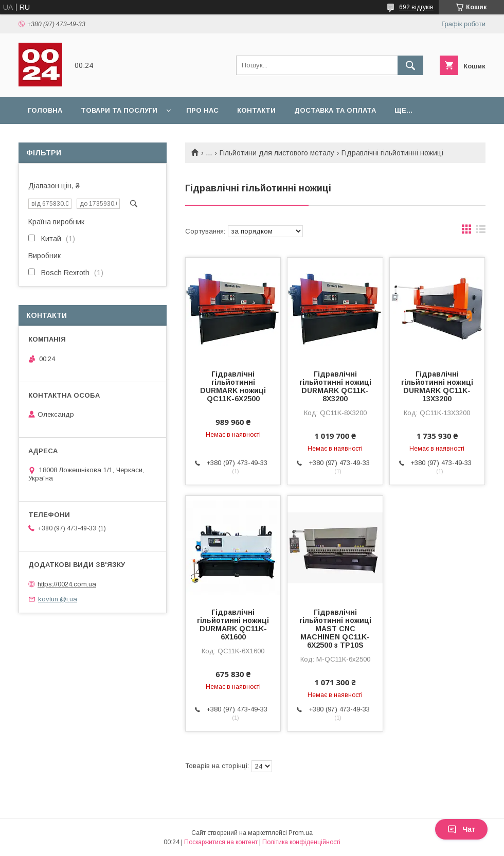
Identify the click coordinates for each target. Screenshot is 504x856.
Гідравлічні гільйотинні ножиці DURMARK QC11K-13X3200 (437, 386)
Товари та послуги (119, 110)
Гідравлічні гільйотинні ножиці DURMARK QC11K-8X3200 (335, 386)
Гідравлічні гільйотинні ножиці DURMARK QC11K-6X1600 (233, 625)
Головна (45, 110)
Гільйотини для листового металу (277, 153)
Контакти (256, 110)
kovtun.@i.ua (58, 599)
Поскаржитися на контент (221, 842)
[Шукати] (410, 65)
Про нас (202, 110)
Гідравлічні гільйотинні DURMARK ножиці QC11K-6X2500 (233, 386)
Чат (461, 829)
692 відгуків (416, 7)
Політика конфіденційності (301, 842)
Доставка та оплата (335, 110)
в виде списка (481, 231)
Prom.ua (301, 833)
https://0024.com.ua (67, 584)
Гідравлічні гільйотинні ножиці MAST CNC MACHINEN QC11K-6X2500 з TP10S (335, 629)
